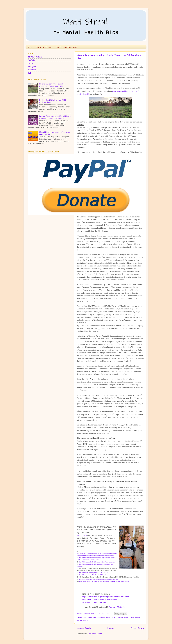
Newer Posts (84, 628)
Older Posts (137, 628)
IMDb (30, 73)
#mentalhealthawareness (106, 600)
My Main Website (44, 47)
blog (85, 617)
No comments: (105, 614)
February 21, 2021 (117, 607)
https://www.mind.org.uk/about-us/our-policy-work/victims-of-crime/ (98, 579)
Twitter (31, 63)
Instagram (32, 67)
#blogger (107, 597)
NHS (132, 617)
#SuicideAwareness (120, 597)
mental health (118, 617)
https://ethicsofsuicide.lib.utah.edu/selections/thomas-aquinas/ (97, 562)
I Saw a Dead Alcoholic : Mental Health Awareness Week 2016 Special (55, 117)
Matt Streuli (82, 535)
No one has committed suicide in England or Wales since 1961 (52, 85)
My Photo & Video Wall (67, 47)
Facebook (32, 70)
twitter (86, 620)
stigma (137, 617)
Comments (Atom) (95, 634)
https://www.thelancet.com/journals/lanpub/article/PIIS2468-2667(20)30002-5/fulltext (104, 581)
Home (111, 628)
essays (109, 617)
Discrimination (99, 617)
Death (90, 617)
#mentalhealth (88, 600)
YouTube (32, 60)
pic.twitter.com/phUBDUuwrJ (95, 602)
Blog (30, 47)
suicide (80, 620)
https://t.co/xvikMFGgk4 (93, 597)
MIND (127, 617)
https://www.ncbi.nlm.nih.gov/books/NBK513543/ (93, 573)
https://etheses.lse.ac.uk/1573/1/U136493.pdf (92, 575)
